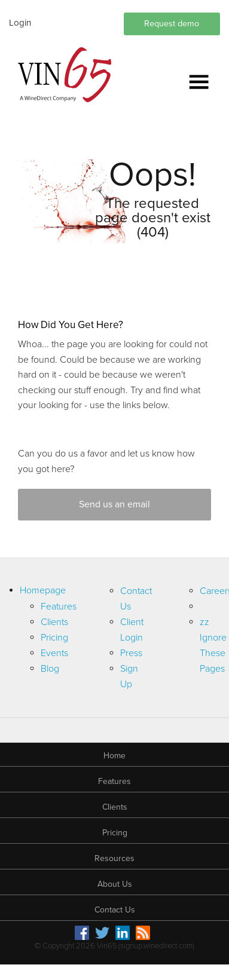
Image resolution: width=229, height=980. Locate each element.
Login (20, 23)
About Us (115, 884)
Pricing (54, 638)
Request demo (172, 24)
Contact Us (115, 910)
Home (114, 756)
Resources (114, 858)
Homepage (43, 590)
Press (131, 653)
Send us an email (114, 504)
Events (54, 653)
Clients (54, 622)
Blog (50, 669)
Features (59, 607)
